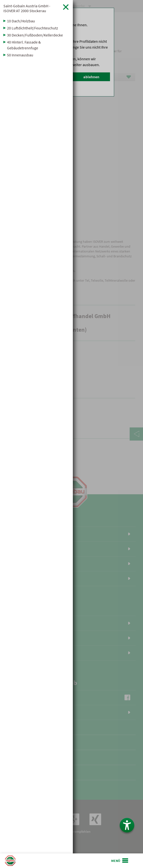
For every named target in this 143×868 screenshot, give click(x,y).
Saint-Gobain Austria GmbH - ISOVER (27, 8)
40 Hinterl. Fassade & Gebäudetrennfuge (24, 45)
